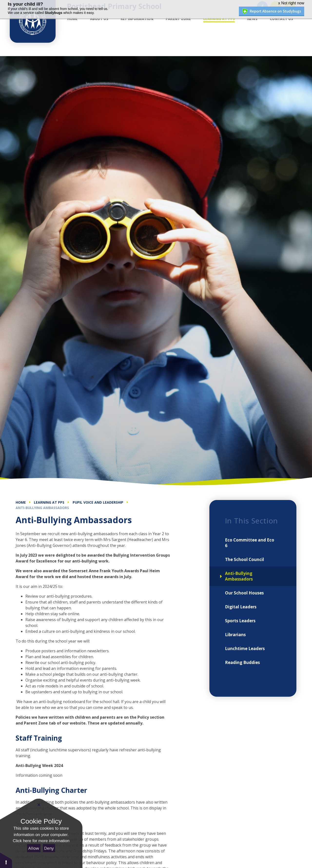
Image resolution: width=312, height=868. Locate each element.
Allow (34, 848)
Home (21, 502)
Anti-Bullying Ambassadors (42, 508)
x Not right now (291, 3)
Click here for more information (41, 841)
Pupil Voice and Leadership (98, 502)
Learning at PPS (49, 502)
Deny (49, 848)
